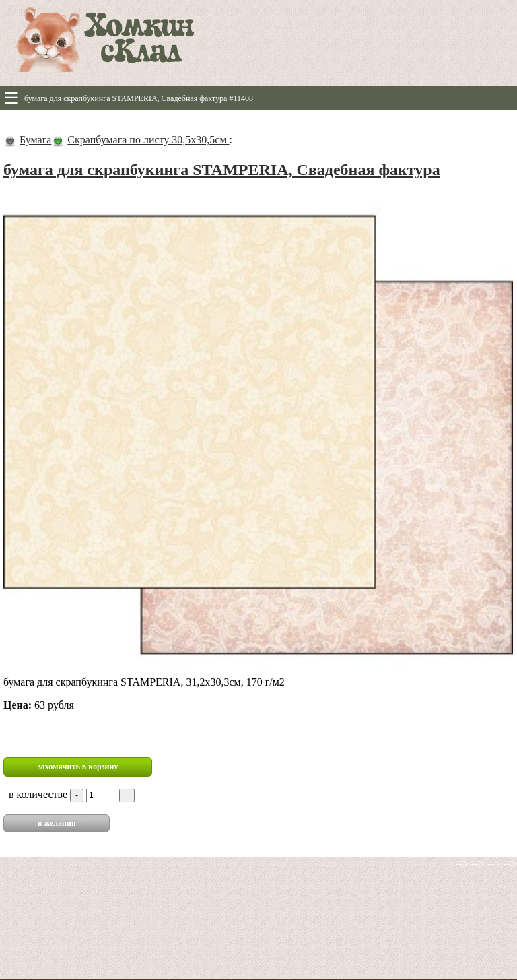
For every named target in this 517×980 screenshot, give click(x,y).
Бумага (35, 140)
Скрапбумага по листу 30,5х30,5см (148, 140)
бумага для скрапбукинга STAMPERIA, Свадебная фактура (222, 170)
